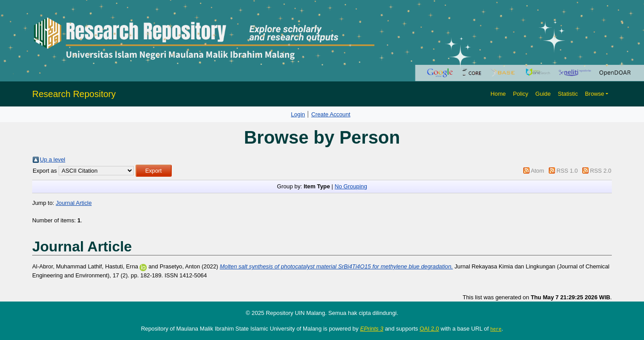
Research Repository (74, 94)
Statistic (568, 94)
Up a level (53, 159)
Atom (538, 171)
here (496, 329)
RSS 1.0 (567, 171)
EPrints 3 (372, 329)
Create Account (331, 114)
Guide (543, 94)
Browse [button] (595, 94)
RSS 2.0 (601, 171)
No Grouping (351, 186)
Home (498, 94)
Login (298, 114)
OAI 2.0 (429, 329)
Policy (521, 94)
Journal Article (74, 203)
